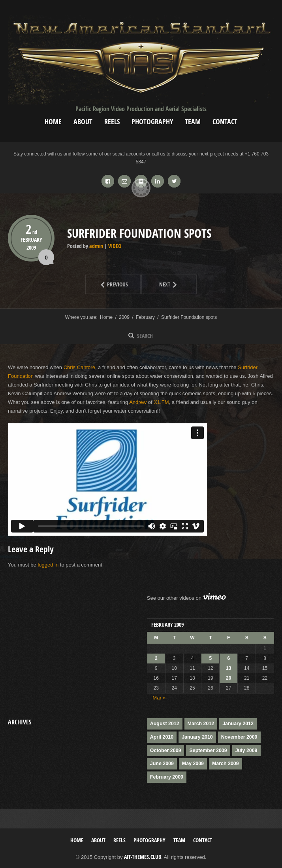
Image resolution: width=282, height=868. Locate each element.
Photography (152, 122)
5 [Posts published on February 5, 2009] (211, 658)
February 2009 (166, 776)
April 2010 (161, 737)
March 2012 (199, 724)
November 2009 (237, 737)
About (83, 122)
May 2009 (192, 763)
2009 (31, 247)
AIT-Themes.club (143, 855)
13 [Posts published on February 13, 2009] (228, 668)
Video (115, 246)
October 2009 (165, 750)
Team (193, 122)
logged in (48, 565)
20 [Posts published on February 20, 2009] (228, 678)
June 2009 (162, 763)
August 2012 (164, 724)
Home (53, 122)
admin (96, 246)
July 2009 (244, 750)
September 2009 (207, 750)
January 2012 (236, 724)
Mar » (159, 698)
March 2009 (223, 763)
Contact (225, 122)
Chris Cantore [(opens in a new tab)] (79, 367)
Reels (112, 122)
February (31, 240)
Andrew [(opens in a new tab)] (138, 402)
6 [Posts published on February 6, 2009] (228, 658)
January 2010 (196, 737)
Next (160, 284)
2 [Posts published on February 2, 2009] (156, 658)
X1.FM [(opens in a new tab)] (161, 402)
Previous (107, 284)
